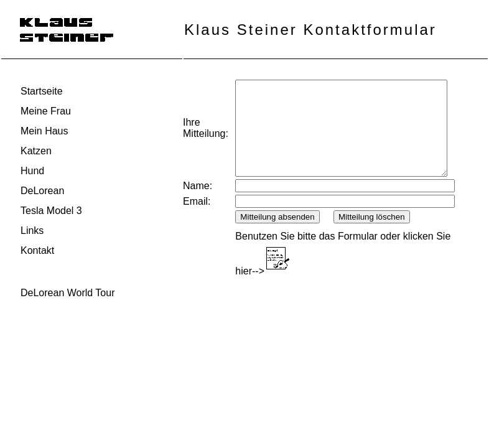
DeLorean (42, 191)
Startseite (42, 91)
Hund (32, 171)
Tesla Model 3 (51, 211)
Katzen (36, 151)
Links (32, 231)
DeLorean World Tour (68, 293)
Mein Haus (44, 131)
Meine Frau (46, 111)
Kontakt (37, 250)
